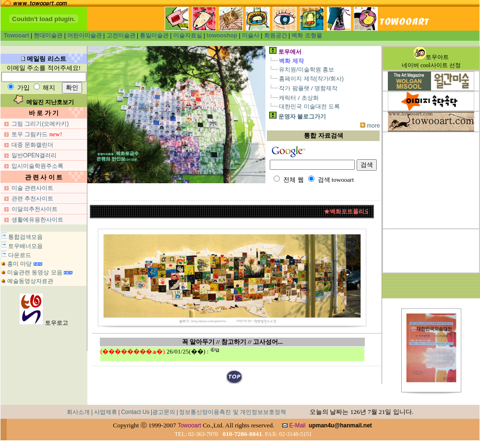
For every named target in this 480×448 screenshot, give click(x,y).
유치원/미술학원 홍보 (306, 70)
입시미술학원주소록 (37, 166)
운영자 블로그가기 (302, 117)
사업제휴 (106, 412)
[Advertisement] (431, 180)
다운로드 (20, 255)
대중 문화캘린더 (32, 145)
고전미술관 (121, 35)
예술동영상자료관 (30, 281)
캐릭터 (288, 98)
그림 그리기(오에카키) (40, 124)
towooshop (222, 35)
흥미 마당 (19, 264)
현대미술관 (48, 35)
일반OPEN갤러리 (34, 155)
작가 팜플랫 (294, 88)
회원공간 (276, 35)
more (373, 126)
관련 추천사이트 (32, 199)
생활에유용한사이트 (37, 220)
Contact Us (135, 412)
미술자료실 (188, 35)
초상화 (310, 98)
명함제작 (326, 88)
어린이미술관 (84, 35)
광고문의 (164, 412)
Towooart (17, 35)
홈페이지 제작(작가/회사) (311, 79)
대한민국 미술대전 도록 (309, 106)
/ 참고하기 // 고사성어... (250, 342)
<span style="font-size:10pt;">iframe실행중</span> (232, 354)
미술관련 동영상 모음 (35, 272)
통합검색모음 (25, 237)
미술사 (251, 35)
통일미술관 (154, 35)
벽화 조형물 (306, 35)
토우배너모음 (25, 246)
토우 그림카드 (30, 134)
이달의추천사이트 (35, 209)
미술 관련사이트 (32, 188)
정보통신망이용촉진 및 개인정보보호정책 (233, 412)
